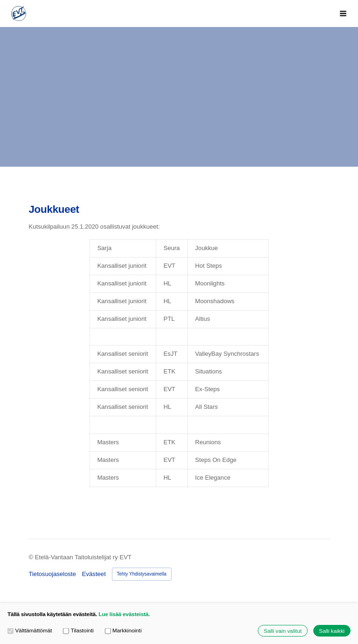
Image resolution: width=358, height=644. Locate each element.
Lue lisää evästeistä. (124, 614)
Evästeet (94, 574)
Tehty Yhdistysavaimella (142, 574)
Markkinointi (123, 630)
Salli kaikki (332, 631)
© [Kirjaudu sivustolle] (31, 557)
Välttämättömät (30, 630)
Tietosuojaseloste (52, 574)
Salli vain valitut (283, 631)
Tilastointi (78, 630)
